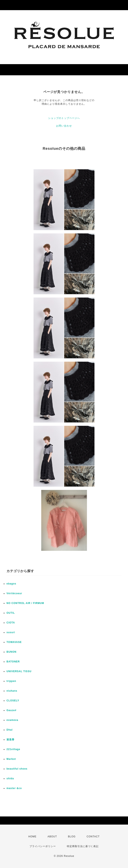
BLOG (72, 837)
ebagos (11, 584)
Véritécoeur (14, 593)
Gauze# (11, 710)
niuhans (12, 691)
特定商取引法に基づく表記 (83, 846)
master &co (14, 788)
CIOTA (11, 623)
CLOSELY (13, 701)
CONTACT (93, 837)
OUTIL (11, 613)
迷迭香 (10, 740)
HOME (33, 837)
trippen (11, 681)
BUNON (11, 652)
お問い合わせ (64, 126)
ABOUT (52, 837)
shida (10, 779)
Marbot (11, 759)
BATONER (13, 662)
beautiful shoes (17, 769)
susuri (11, 632)
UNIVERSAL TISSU (19, 671)
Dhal (10, 730)
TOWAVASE (14, 642)
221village (13, 749)
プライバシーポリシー (43, 846)
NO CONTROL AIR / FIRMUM (25, 603)
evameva (12, 720)
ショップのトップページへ (64, 118)
